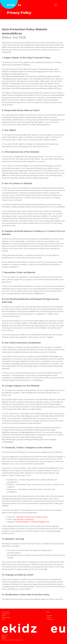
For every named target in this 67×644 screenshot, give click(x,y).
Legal (4, 616)
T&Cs (3, 619)
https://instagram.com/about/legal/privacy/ (32, 522)
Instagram (50, 619)
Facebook (49, 616)
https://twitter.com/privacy (24, 519)
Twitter (49, 617)
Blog (48, 612)
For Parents (5, 614)
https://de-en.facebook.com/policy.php (32, 517)
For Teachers (6, 612)
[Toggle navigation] (56, 5)
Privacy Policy (6, 617)
